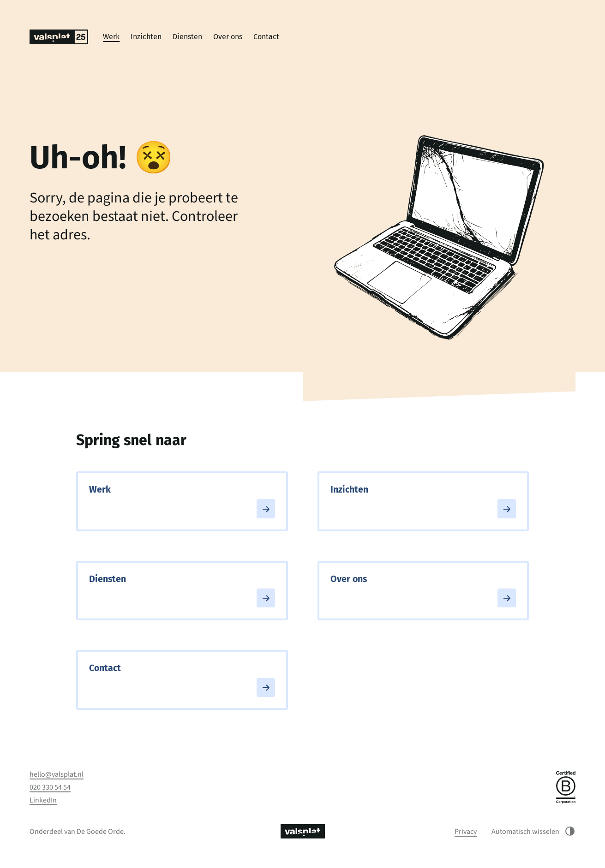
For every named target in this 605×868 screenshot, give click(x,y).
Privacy (466, 832)
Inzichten (146, 37)
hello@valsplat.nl (57, 774)
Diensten (187, 37)
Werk (111, 37)
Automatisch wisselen (533, 831)
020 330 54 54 (50, 787)
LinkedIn (43, 800)
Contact (266, 37)
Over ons (228, 37)
